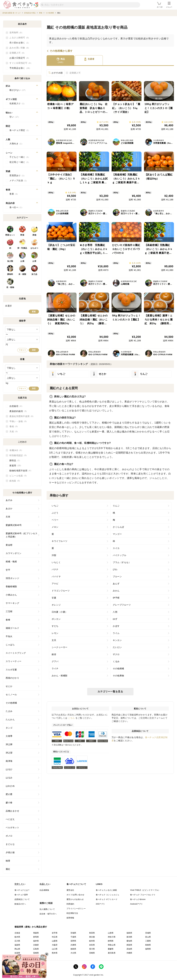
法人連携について (47, 909)
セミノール (11, 695)
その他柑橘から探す (61, 51)
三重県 (148, 941)
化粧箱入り (18, 104)
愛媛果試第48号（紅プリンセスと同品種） (22, 535)
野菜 (22, 235)
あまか (9, 508)
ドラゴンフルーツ (61, 591)
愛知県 (129, 941)
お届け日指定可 (20, 58)
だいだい (117, 647)
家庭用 (16, 466)
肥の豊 (9, 794)
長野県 (73, 941)
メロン (55, 527)
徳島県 (73, 949)
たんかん (10, 719)
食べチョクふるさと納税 (106, 890)
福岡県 (148, 949)
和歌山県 (112, 945)
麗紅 (8, 869)
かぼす (116, 626)
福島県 (129, 933)
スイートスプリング (16, 653)
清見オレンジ (12, 578)
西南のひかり (12, 678)
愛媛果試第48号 (14, 525)
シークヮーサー (60, 647)
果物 (34, 235)
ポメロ (9, 836)
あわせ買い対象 (20, 48)
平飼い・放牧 (19, 421)
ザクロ (116, 654)
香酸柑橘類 (11, 586)
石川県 (17, 941)
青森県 (36, 933)
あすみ (9, 500)
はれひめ (10, 786)
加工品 (34, 274)
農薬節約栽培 (19, 411)
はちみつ (34, 248)
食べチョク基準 (21, 895)
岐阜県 (92, 941)
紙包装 (15, 481)
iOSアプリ (100, 904)
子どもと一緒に (20, 157)
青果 (14, 194)
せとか (9, 686)
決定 (34, 350)
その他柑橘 (118, 669)
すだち (55, 626)
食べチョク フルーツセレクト (143, 895)
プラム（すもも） (122, 562)
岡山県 (17, 949)
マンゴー (117, 534)
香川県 (92, 949)
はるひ (9, 769)
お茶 (34, 261)
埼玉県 (55, 937)
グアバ (55, 661)
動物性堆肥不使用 (21, 471)
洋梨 (54, 555)
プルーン (117, 576)
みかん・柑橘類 (60, 676)
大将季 (9, 736)
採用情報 (70, 918)
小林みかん (11, 595)
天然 (14, 432)
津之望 (9, 753)
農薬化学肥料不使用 (22, 416)
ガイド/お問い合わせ (75, 895)
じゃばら (10, 645)
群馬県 (36, 937)
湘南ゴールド (12, 628)
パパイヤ (56, 576)
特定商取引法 (72, 913)
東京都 (92, 937)
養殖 (14, 426)
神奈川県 (112, 937)
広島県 (36, 949)
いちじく (56, 562)
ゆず (115, 619)
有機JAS (16, 450)
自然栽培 (16, 406)
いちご (55, 506)
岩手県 (55, 933)
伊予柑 (116, 598)
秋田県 (92, 933)
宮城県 (73, 933)
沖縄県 (129, 953)
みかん (116, 591)
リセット (22, 350)
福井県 (36, 941)
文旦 (54, 640)
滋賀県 (17, 945)
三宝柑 (9, 611)
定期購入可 (75, 73)
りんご (116, 506)
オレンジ (56, 605)
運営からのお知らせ (75, 899)
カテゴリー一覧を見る (110, 692)
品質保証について (22, 899)
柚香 (8, 861)
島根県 (148, 945)
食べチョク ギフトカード (107, 899)
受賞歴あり (18, 176)
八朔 (115, 612)
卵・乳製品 (22, 248)
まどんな (10, 844)
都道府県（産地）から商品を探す (31, 927)
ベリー (55, 520)
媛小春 (9, 803)
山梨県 (55, 941)
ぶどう (55, 513)
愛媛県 (111, 949)
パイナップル (120, 555)
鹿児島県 (112, 953)
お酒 (22, 261)
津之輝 (9, 744)
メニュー (169, 5)
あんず (116, 584)
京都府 (36, 945)
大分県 (73, 953)
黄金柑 (9, 545)
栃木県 (17, 937)
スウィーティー (14, 661)
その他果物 (118, 676)
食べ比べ (16, 207)
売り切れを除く (20, 43)
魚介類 (10, 261)
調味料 (10, 274)
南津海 (9, 761)
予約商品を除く (20, 68)
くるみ (116, 661)
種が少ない (18, 90)
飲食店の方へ (20, 904)
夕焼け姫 (10, 852)
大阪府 (55, 945)
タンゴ (9, 728)
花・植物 (10, 287)
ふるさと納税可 (20, 38)
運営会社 (70, 890)
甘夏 (54, 598)
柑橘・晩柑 (11, 562)
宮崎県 (92, 953)
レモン (55, 633)
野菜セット (10, 235)
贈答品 (15, 460)
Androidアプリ (136, 904)
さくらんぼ (118, 527)
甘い (15, 117)
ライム (116, 633)
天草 (8, 517)
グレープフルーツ (122, 605)
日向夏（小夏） (60, 612)
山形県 (111, 933)
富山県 (148, 937)
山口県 (55, 949)
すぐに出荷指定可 (21, 63)
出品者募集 (44, 890)
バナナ (55, 569)
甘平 (8, 570)
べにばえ (10, 819)
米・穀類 (22, 274)
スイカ (116, 548)
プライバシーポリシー (76, 909)
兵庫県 (73, 945)
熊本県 (55, 953)
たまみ (9, 711)
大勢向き (16, 144)
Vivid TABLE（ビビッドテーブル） (145, 890)
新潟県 (129, 937)
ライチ (55, 669)
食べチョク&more (138, 899)
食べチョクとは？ (22, 890)
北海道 (17, 933)
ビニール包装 (19, 476)
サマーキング (12, 603)
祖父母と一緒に (20, 162)
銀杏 (54, 654)
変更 (34, 312)
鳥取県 (129, 945)
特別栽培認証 (19, 455)
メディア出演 (19, 181)
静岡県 (111, 941)
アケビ (55, 584)
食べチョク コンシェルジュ (108, 895)
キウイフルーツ (60, 541)
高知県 (129, 949)
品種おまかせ (12, 811)
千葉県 (73, 937)
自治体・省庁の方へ (48, 914)
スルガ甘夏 (11, 670)
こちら (71, 718)
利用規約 (70, 904)
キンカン (117, 640)
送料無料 (16, 33)
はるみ (9, 778)
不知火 (9, 636)
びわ (115, 569)
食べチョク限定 (20, 130)
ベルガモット (12, 827)
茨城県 (148, 933)
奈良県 (92, 945)
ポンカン (56, 619)
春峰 (8, 620)
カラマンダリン (14, 553)
